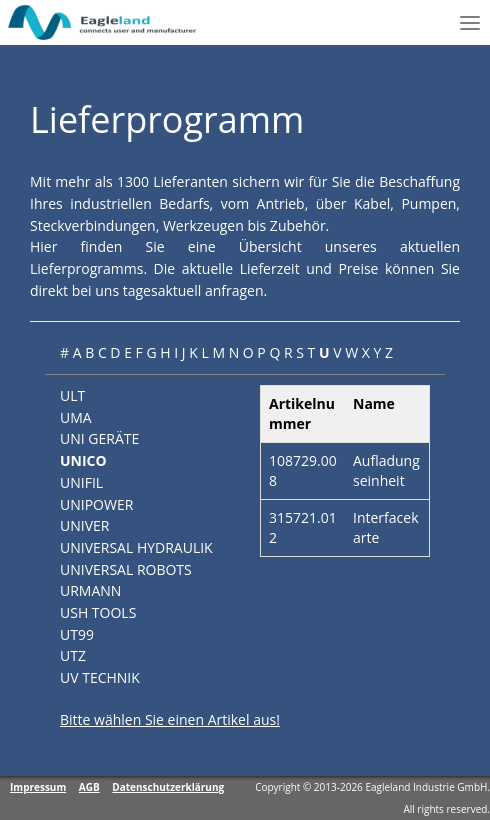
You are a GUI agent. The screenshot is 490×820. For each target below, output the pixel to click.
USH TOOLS (98, 612)
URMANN (90, 590)
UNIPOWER (96, 504)
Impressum (38, 787)
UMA (76, 417)
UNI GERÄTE (99, 438)
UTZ (73, 655)
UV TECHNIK (100, 677)
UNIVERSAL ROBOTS (126, 569)
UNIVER (84, 525)
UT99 (77, 634)
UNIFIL (81, 482)
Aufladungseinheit (386, 470)
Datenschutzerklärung (168, 787)
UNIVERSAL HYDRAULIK (136, 547)
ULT (72, 395)
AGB (89, 787)
